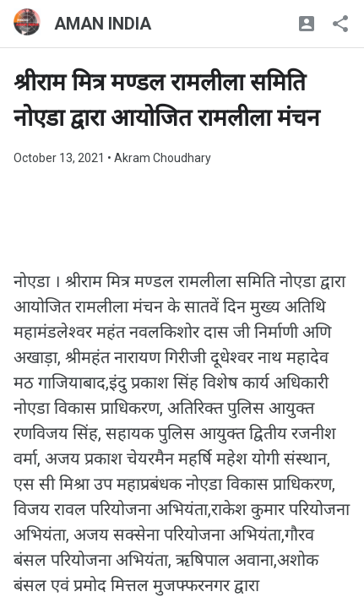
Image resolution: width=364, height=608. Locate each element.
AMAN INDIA (103, 24)
